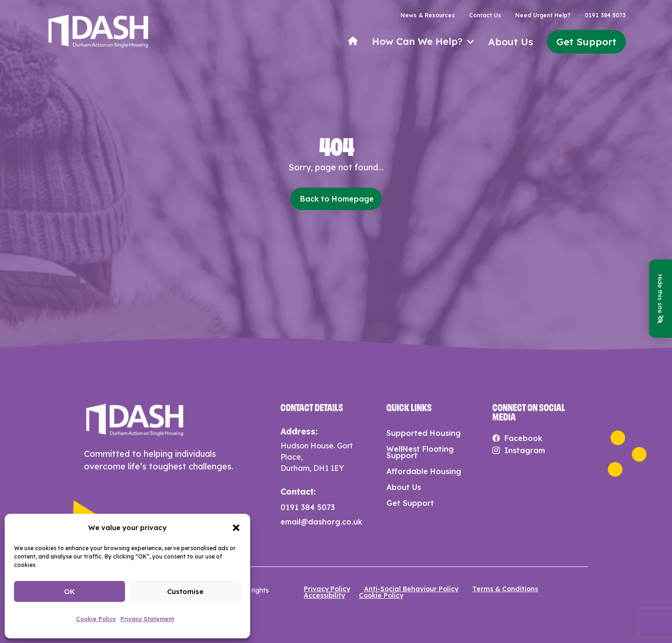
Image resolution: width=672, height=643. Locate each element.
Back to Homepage (337, 199)
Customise (185, 591)
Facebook (523, 438)
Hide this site (661, 299)
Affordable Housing (424, 471)
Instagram (525, 450)
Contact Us (485, 15)
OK (70, 591)
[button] (236, 528)
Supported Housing (423, 433)
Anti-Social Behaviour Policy (411, 589)
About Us (511, 42)
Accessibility (324, 595)
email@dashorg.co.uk (321, 522)
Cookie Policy (96, 619)
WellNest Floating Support (420, 452)
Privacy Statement (147, 619)
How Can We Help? (417, 42)
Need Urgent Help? (543, 15)
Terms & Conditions (505, 589)
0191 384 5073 (605, 15)
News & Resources (428, 15)
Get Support (586, 42)
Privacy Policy (327, 589)
